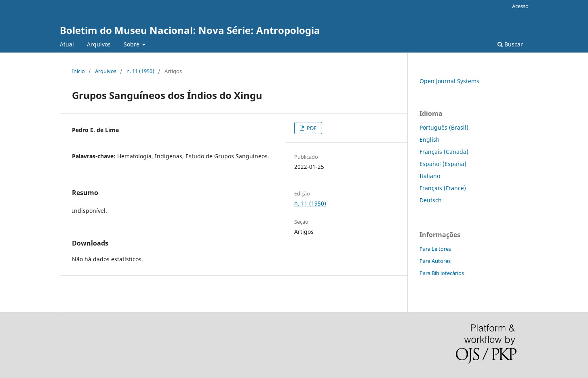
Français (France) (443, 188)
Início (78, 71)
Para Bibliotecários (442, 273)
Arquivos (99, 44)
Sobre (132, 44)
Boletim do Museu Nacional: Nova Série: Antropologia (190, 30)
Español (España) (443, 164)
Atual (67, 44)
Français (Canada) (444, 152)
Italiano (430, 176)
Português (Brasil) (444, 127)
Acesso (520, 6)
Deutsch (431, 200)
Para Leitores (435, 249)
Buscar (510, 44)
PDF (311, 128)
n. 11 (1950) (140, 71)
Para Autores (435, 261)
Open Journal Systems (449, 81)
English (430, 140)
